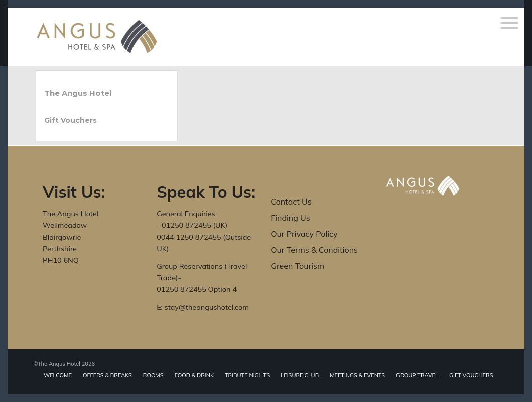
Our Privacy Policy (304, 234)
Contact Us (291, 202)
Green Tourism (297, 266)
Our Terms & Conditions (314, 250)
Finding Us (290, 218)
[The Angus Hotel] (97, 37)
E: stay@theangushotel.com (203, 307)
